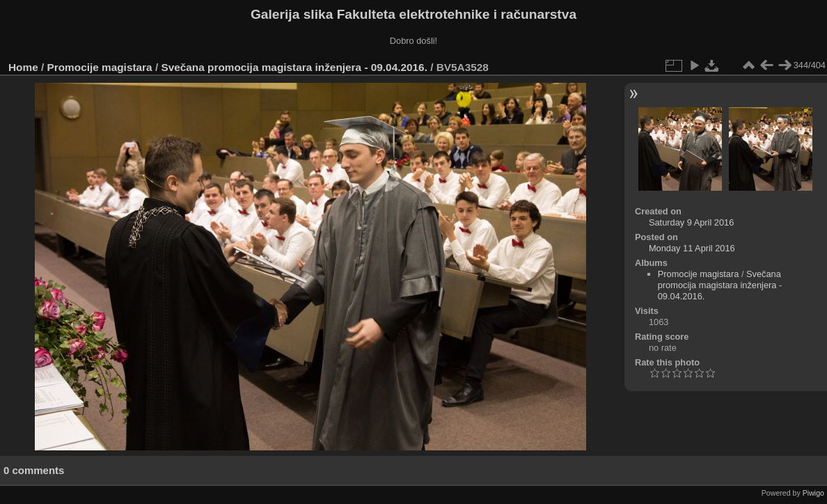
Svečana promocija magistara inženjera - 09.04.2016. (294, 67)
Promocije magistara (100, 67)
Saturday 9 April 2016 (691, 222)
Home (23, 67)
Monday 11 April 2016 (692, 248)
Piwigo (813, 493)
